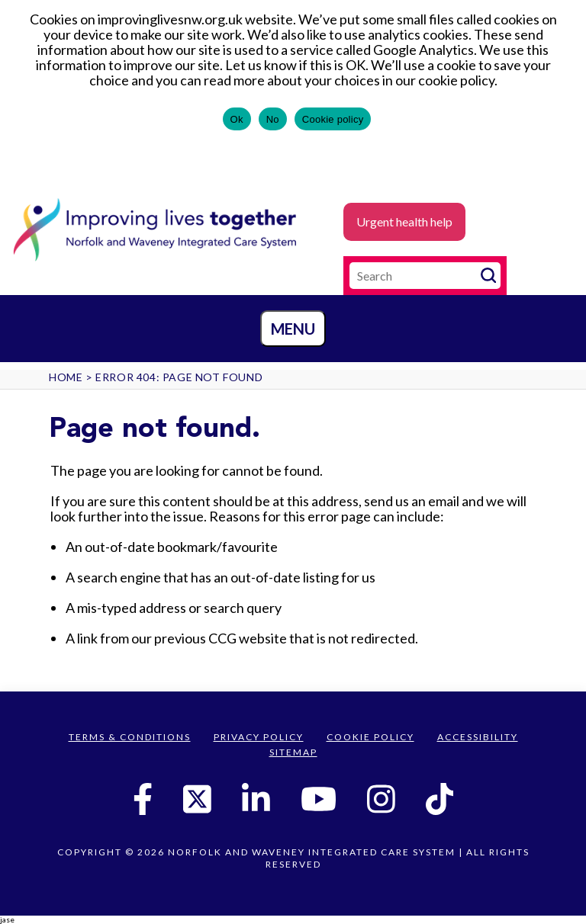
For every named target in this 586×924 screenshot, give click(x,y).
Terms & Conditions (130, 737)
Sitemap (293, 752)
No (273, 119)
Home (66, 377)
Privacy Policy (259, 737)
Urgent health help (404, 221)
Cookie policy (333, 119)
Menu (293, 329)
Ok (237, 119)
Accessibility (478, 737)
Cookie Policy (370, 737)
